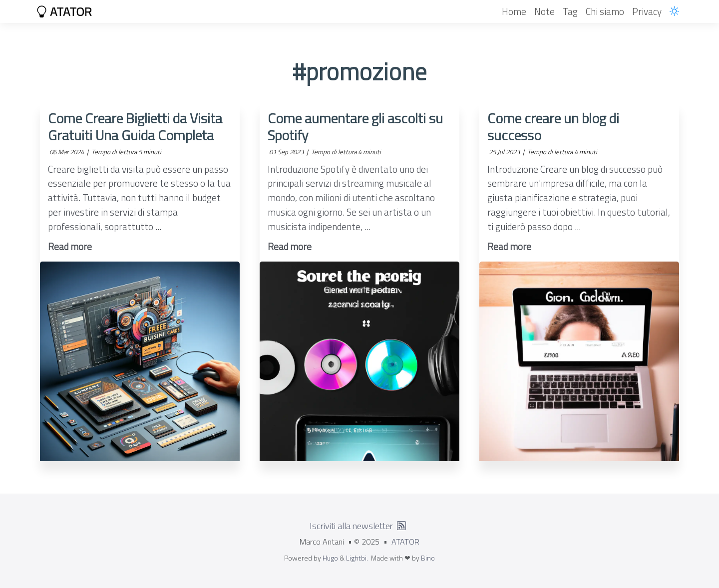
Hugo (330, 558)
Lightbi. (357, 558)
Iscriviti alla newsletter (351, 526)
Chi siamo (605, 11)
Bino (428, 558)
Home (514, 11)
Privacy (647, 11)
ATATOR (64, 11)
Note (544, 11)
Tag (570, 11)
